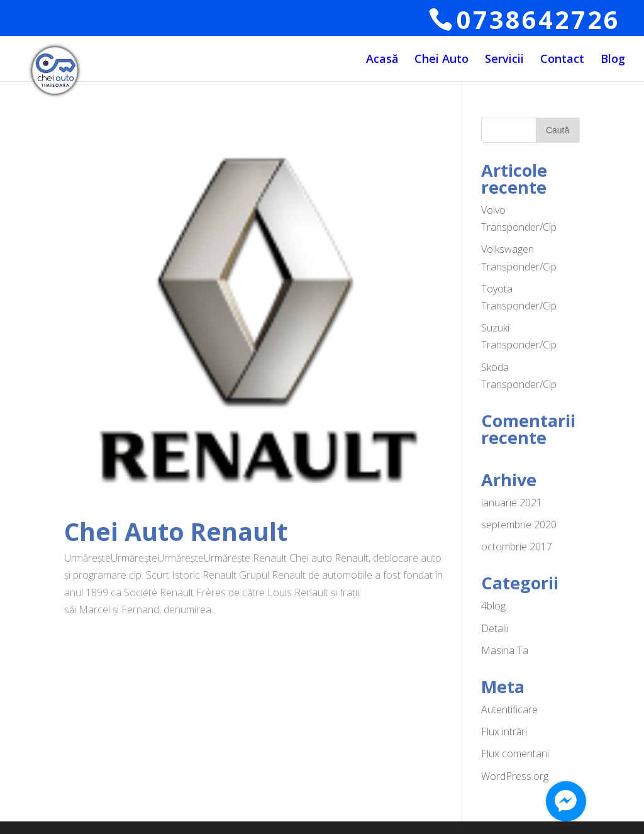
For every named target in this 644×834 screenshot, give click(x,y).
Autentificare (509, 709)
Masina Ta (505, 650)
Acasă (382, 60)
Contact (562, 60)
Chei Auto (441, 60)
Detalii (495, 628)
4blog (493, 606)
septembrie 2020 (519, 525)
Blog (613, 60)
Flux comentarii (515, 753)
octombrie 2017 (517, 547)
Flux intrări (504, 731)
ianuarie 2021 (512, 503)
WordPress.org (515, 776)
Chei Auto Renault (176, 531)
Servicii (504, 60)
